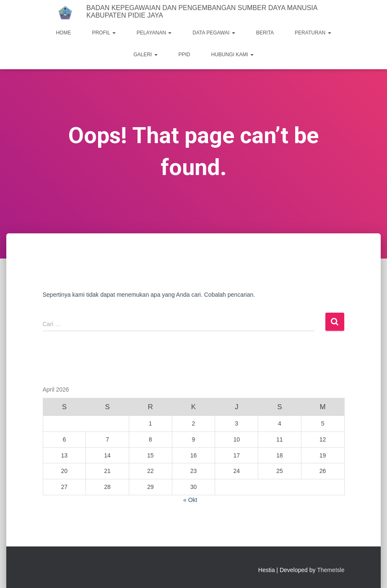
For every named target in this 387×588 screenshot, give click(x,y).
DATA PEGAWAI (214, 33)
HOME (63, 33)
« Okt (190, 500)
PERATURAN (313, 33)
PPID (184, 55)
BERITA (265, 33)
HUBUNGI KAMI (232, 55)
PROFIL (104, 33)
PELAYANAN (154, 33)
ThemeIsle (331, 570)
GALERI (145, 55)
